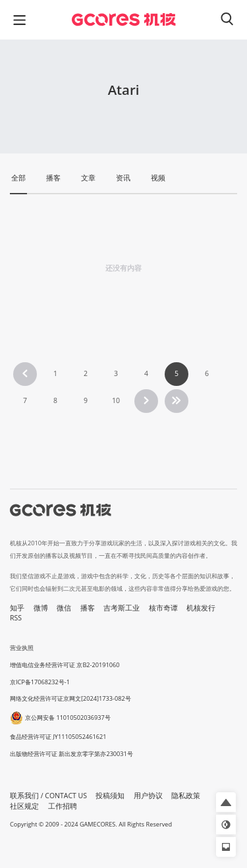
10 (116, 400)
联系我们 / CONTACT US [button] (48, 796)
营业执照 (22, 648)
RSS (16, 618)
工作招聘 (63, 806)
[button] (226, 802)
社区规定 (24, 806)
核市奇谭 (163, 608)
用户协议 (148, 796)
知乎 (17, 608)
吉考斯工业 (122, 608)
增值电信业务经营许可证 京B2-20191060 (65, 665)
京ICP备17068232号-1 (40, 682)
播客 (88, 608)
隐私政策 (186, 796)
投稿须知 (110, 796)
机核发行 (201, 608)
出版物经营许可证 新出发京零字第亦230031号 (71, 754)
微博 (41, 608)
